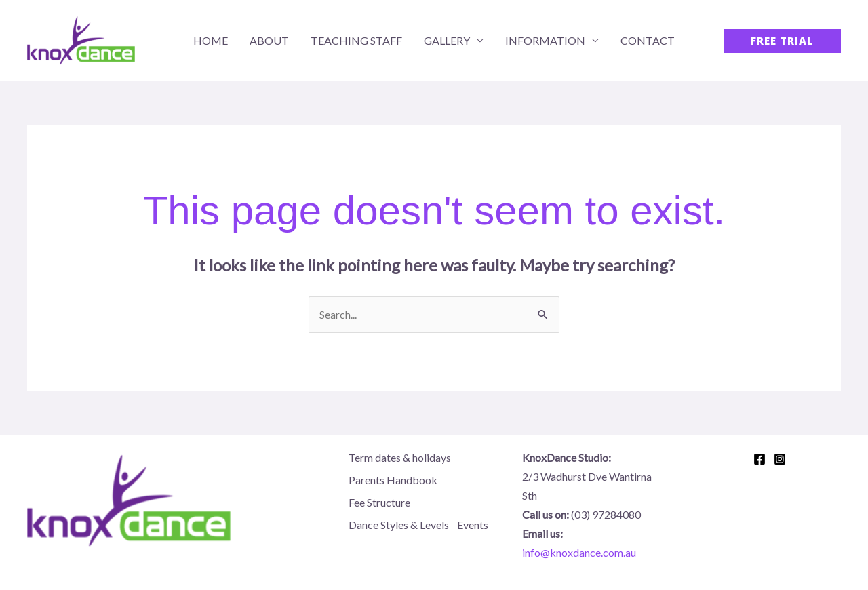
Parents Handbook (393, 480)
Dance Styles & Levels (399, 525)
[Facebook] (759, 459)
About (269, 40)
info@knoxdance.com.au (579, 552)
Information (545, 40)
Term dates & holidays (400, 457)
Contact (648, 40)
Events (473, 525)
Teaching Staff (356, 40)
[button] (782, 41)
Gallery (447, 40)
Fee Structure (379, 502)
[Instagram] (780, 459)
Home (211, 40)
